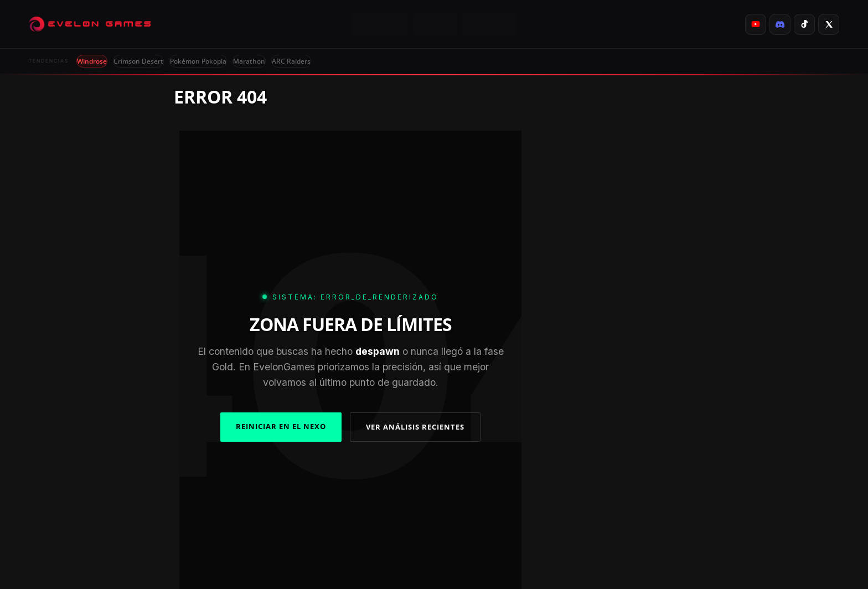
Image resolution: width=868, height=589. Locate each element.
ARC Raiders (291, 61)
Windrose (92, 61)
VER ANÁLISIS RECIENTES (415, 427)
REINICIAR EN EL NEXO (281, 426)
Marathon (249, 61)
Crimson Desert (138, 61)
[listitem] (756, 24)
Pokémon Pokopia (198, 61)
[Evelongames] (90, 24)
